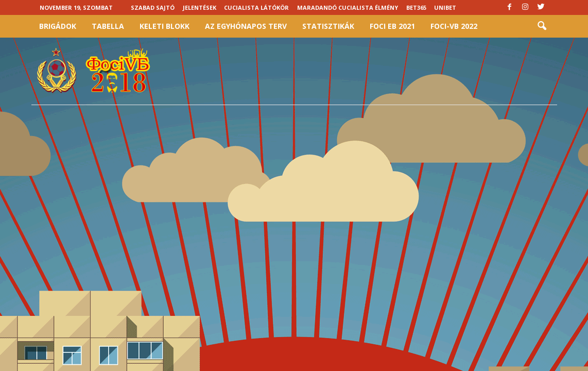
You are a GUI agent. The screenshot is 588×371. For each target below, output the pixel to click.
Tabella (108, 26)
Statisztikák (328, 26)
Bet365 (416, 7)
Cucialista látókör (256, 7)
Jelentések (200, 7)
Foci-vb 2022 (454, 26)
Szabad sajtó (153, 7)
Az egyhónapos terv (246, 26)
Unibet (445, 7)
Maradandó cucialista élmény (348, 7)
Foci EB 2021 (392, 26)
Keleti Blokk (165, 26)
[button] (542, 26)
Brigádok (58, 26)
